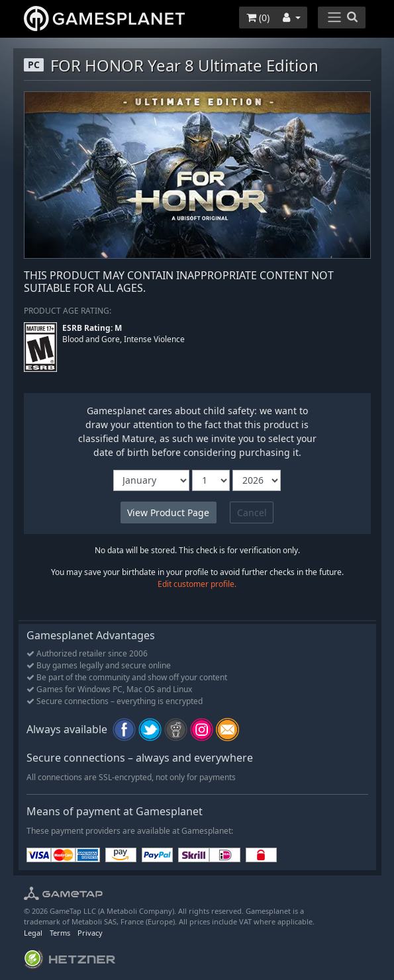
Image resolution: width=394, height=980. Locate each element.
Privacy (90, 933)
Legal (33, 933)
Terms (60, 933)
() (258, 18)
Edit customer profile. (197, 584)
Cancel (252, 512)
